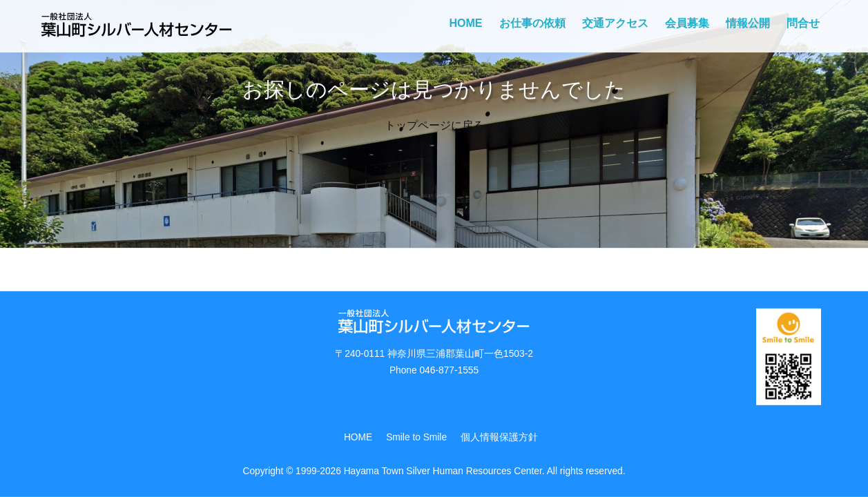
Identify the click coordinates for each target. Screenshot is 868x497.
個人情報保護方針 (499, 437)
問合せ (803, 23)
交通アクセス (615, 23)
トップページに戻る (434, 125)
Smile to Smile (416, 437)
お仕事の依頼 (532, 23)
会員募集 (687, 23)
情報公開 (748, 23)
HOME (466, 23)
